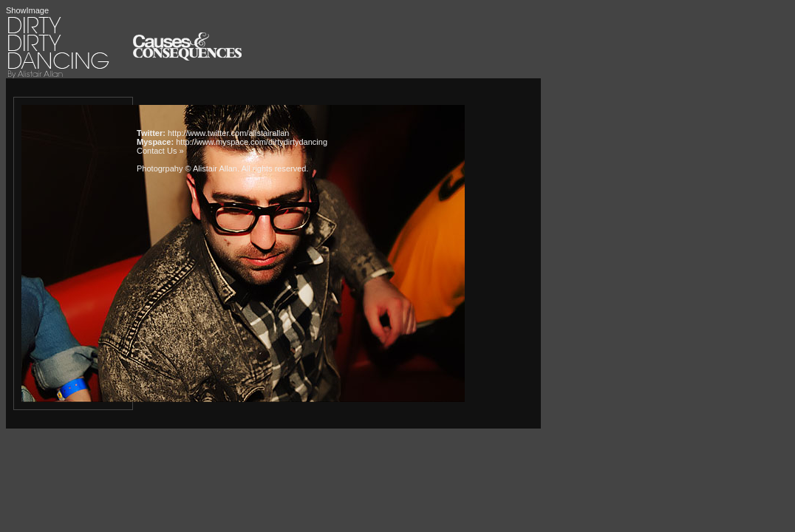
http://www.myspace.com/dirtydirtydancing (252, 142)
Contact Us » (160, 151)
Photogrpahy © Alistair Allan (187, 168)
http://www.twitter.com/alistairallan (228, 133)
